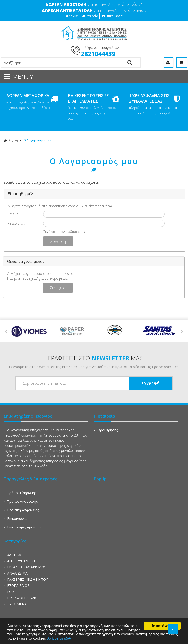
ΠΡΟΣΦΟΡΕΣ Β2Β (20, 598)
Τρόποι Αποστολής (21, 501)
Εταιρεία (90, 16)
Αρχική (72, 16)
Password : (16, 223)
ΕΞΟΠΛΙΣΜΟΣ (17, 586)
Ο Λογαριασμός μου (38, 140)
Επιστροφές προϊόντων (24, 527)
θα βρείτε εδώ (59, 639)
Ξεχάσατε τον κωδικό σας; (64, 232)
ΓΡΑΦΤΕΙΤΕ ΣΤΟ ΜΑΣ (95, 358)
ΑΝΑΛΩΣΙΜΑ (16, 573)
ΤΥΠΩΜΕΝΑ (15, 604)
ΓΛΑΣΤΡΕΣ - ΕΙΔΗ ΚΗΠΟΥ (26, 579)
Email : (13, 214)
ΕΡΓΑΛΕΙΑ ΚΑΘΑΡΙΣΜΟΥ (25, 567)
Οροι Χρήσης (106, 430)
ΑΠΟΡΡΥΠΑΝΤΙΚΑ (20, 561)
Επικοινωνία (112, 16)
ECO (9, 592)
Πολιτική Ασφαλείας (21, 510)
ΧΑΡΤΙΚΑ (12, 555)
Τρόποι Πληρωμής (20, 493)
